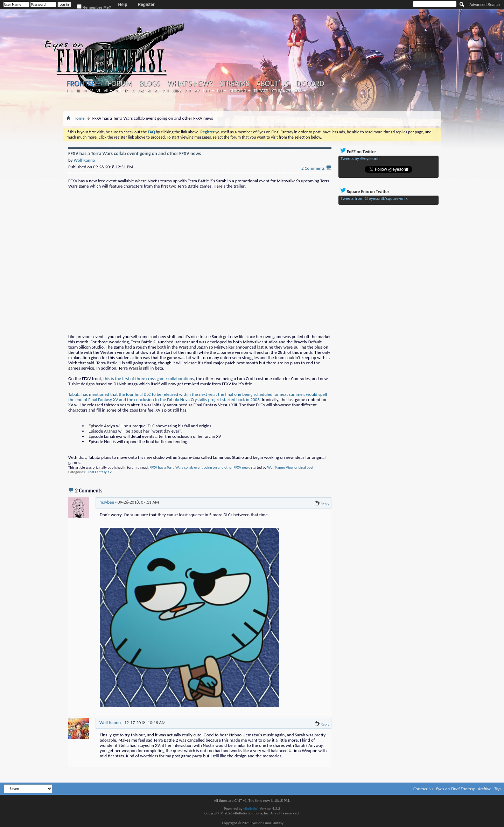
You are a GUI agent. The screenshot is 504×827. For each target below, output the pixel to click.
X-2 (141, 91)
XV (197, 91)
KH (220, 91)
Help (123, 5)
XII (157, 91)
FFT (206, 91)
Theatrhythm (268, 91)
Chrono (238, 91)
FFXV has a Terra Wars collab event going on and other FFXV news (200, 467)
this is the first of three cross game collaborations (149, 379)
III (78, 91)
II (72, 91)
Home (79, 118)
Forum (120, 84)
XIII (166, 91)
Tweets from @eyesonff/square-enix (374, 198)
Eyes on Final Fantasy (456, 789)
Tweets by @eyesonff (360, 158)
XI (149, 91)
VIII (118, 91)
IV (85, 91)
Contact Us (423, 789)
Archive (485, 789)
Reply (322, 504)
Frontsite (84, 83)
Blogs (150, 84)
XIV (188, 91)
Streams (234, 84)
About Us (272, 84)
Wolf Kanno (276, 467)
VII (106, 91)
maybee (107, 502)
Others (294, 91)
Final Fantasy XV (99, 472)
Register (146, 5)
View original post (300, 467)
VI (98, 91)
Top (498, 789)
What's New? (190, 84)
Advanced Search (485, 5)
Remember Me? (94, 7)
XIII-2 (176, 91)
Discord (310, 84)
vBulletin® (251, 809)
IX (126, 91)
